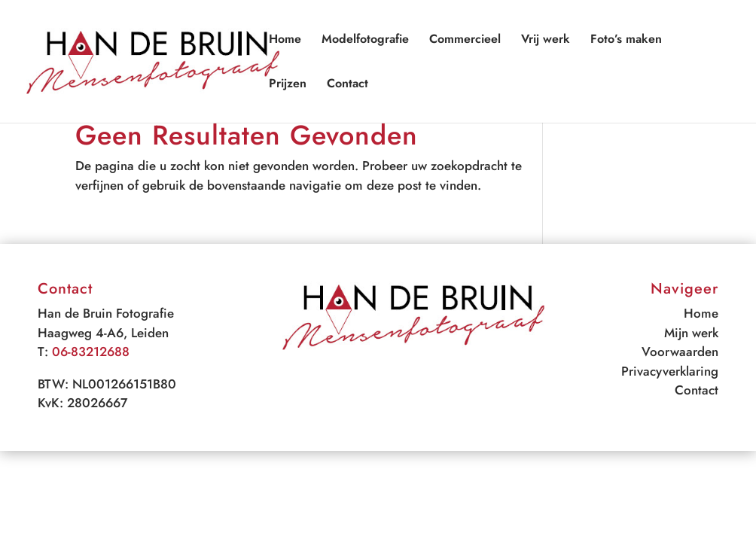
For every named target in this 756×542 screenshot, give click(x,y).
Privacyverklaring (670, 371)
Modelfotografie (365, 41)
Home (285, 41)
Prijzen (288, 85)
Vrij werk (546, 41)
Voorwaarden (680, 352)
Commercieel (465, 41)
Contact (348, 85)
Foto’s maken (626, 41)
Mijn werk (691, 333)
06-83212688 (91, 352)
